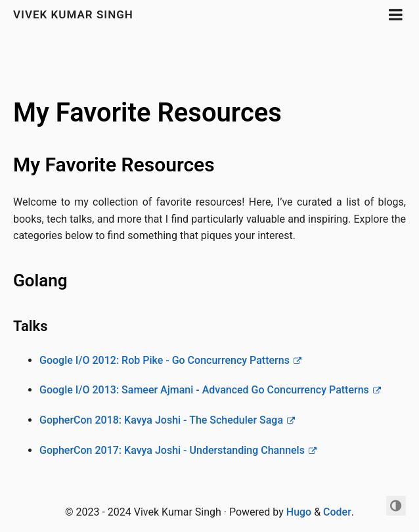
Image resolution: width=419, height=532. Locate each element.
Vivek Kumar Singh (73, 14)
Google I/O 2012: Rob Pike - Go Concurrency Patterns (165, 360)
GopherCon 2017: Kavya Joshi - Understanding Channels (172, 450)
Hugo (299, 512)
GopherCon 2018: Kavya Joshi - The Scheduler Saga (161, 420)
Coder (337, 512)
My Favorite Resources (147, 113)
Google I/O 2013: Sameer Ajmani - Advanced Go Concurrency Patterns (204, 390)
